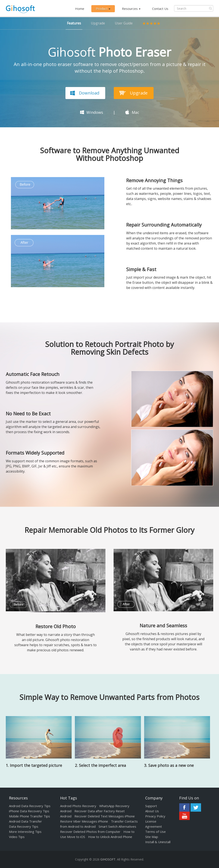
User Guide (124, 23)
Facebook (184, 807)
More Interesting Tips (25, 832)
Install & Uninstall (158, 842)
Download (89, 93)
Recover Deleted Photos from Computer (90, 832)
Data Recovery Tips (24, 826)
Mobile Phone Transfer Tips (30, 816)
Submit (210, 8)
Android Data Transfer (25, 821)
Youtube (184, 816)
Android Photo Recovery (78, 806)
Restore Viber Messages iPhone (84, 821)
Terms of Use (155, 832)
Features (74, 23)
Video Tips (17, 837)
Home (80, 9)
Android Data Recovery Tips (30, 806)
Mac (135, 112)
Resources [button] (131, 9)
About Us (152, 811)
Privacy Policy (155, 816)
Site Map (152, 837)
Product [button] (103, 9)
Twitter (196, 807)
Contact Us (160, 9)
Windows (95, 112)
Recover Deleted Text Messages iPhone (105, 816)
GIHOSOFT (108, 859)
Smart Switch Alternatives (117, 826)
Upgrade (98, 23)
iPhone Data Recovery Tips (29, 811)
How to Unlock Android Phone (110, 837)
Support (151, 806)
